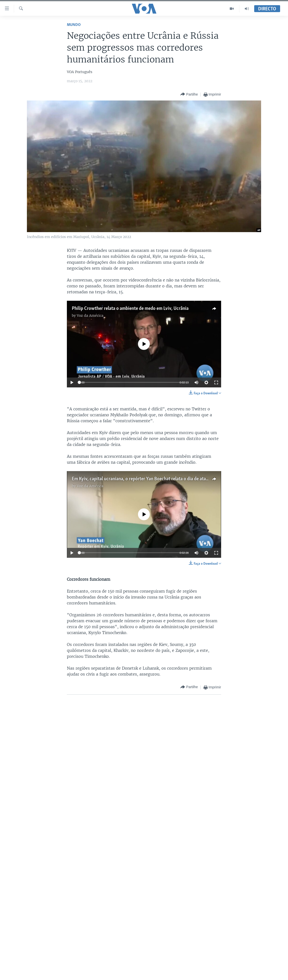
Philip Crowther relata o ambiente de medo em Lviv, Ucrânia (130, 309)
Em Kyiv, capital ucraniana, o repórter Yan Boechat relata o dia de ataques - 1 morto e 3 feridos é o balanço (175, 479)
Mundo (74, 25)
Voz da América (90, 316)
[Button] (189, 94)
